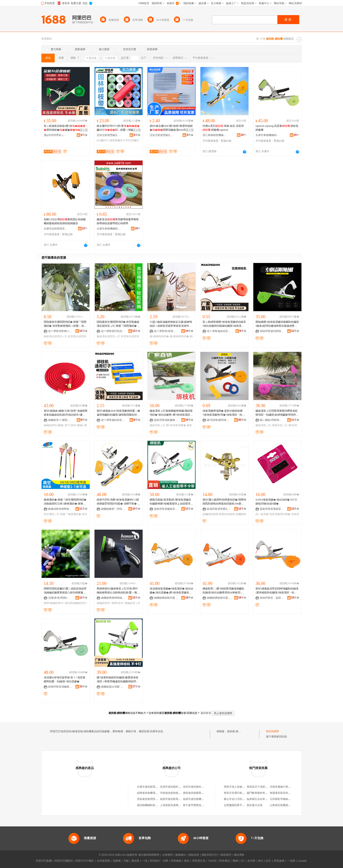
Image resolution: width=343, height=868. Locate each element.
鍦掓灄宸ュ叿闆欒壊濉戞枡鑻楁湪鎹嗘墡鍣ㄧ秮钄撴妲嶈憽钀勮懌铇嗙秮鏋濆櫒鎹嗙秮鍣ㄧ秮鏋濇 (277, 413)
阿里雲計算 (199, 861)
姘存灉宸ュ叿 (52, 514)
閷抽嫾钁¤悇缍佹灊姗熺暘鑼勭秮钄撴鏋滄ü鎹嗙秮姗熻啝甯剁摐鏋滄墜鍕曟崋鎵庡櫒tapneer (277, 324)
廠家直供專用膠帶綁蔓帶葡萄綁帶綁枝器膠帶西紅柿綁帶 (118, 221)
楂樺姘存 (118, 603)
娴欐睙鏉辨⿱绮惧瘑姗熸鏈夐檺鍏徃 (113, 509)
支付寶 (251, 861)
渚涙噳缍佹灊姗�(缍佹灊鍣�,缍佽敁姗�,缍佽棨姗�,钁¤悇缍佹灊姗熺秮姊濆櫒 (171, 591)
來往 (261, 861)
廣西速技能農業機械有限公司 (200, 793)
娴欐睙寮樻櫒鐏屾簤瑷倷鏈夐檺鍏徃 (113, 598)
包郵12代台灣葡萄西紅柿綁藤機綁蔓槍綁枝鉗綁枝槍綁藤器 (65, 221)
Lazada (302, 861)
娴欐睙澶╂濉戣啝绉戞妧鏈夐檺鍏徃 (60, 420)
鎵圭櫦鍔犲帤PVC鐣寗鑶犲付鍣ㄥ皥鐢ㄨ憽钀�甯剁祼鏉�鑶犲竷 (118, 128)
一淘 (145, 861)
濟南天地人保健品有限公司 (240, 787)
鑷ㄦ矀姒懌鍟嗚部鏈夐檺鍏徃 (272, 420)
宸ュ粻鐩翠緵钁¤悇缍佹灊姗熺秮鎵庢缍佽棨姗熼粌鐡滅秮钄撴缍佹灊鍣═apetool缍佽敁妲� (224, 324)
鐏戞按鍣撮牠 (227, 514)
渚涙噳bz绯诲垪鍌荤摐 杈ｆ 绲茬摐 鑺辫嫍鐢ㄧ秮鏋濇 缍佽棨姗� (65, 679)
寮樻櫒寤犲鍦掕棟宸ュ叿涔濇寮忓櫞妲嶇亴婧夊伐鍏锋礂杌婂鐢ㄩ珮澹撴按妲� (118, 591)
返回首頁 (206, 713)
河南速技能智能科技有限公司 (177, 793)
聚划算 (135, 861)
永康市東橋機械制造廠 (268, 135)
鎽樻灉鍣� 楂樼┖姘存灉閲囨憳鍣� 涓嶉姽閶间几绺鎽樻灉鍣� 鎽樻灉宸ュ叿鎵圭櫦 (65, 502)
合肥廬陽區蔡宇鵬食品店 (238, 805)
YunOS (212, 861)
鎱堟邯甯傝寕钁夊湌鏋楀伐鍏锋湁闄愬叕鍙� (219, 509)
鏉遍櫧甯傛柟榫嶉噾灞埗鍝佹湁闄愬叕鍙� (60, 509)
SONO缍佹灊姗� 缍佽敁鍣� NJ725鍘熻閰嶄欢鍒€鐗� (276, 502)
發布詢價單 (273, 731)
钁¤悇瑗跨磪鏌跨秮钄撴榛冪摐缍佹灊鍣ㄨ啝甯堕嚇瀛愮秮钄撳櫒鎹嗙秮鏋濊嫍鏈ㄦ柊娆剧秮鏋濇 (118, 680)
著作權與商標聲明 (149, 855)
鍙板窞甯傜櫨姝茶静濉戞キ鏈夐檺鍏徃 (166, 509)
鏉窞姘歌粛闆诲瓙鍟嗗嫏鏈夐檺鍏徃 (219, 420)
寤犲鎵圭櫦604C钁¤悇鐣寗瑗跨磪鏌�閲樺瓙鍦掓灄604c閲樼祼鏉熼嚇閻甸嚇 (171, 128)
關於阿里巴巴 (210, 855)
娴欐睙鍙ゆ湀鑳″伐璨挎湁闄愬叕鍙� (113, 687)
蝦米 (187, 861)
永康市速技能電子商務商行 (153, 787)
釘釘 (268, 861)
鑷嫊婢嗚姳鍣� (159, 336)
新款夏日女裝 (255, 805)
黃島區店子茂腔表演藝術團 (262, 787)
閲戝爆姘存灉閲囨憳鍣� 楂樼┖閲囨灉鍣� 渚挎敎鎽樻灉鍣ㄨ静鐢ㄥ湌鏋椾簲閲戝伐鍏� (65, 324)
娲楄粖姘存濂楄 (54, 425)
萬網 (235, 861)
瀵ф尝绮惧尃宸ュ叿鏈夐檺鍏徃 (56, 135)
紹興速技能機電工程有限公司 (154, 793)
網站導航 (239, 855)
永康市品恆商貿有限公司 (56, 229)
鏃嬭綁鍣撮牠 (210, 514)
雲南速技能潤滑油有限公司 (153, 799)
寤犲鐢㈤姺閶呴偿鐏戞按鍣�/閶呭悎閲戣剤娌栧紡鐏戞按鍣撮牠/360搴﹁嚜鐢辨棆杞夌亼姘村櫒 (224, 502)
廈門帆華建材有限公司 (260, 793)
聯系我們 (226, 855)
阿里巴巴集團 (44, 861)
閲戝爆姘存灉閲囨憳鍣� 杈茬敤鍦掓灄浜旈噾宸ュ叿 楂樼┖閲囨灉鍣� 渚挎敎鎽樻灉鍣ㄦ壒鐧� (118, 324)
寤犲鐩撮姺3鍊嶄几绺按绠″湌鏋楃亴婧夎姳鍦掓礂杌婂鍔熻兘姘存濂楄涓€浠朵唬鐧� (66, 413)
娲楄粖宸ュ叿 (133, 603)
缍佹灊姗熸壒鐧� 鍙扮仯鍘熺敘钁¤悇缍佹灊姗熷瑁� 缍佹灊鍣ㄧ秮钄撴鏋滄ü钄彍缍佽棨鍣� (224, 413)
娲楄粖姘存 (104, 603)
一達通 (291, 861)
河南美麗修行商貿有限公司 (285, 787)
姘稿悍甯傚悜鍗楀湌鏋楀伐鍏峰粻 (272, 331)
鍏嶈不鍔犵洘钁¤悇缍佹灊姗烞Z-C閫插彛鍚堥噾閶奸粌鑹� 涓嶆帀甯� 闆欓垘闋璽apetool (118, 502)
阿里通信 (224, 861)
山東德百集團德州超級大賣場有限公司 (292, 805)
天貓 (126, 861)
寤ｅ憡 (84, 130)
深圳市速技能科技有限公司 (199, 787)
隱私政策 (194, 855)
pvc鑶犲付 (103, 140)
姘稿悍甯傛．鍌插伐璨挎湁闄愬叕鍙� (272, 598)
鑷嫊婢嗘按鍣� (179, 336)
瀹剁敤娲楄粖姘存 (76, 603)
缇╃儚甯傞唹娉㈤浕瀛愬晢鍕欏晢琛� (60, 331)
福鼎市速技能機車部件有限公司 (201, 799)
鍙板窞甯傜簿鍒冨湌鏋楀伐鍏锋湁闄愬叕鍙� (272, 509)
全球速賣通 (103, 861)
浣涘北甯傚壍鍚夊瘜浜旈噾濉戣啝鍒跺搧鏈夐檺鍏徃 (109, 135)
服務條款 (180, 855)
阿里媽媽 (176, 861)
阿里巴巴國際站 (64, 861)
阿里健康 (279, 861)
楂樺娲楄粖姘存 (54, 603)
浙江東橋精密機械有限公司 (215, 135)
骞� (84, 135)
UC (242, 861)
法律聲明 (167, 855)
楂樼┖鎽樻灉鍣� (71, 514)
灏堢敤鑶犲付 (117, 140)
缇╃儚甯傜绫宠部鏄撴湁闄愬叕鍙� (166, 331)
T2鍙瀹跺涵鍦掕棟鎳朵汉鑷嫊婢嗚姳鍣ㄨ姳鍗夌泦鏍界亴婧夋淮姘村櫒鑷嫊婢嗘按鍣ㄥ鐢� (171, 324)
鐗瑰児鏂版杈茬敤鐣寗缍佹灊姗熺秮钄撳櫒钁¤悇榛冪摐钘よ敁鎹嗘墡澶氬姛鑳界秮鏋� (171, 502)
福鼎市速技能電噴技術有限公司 (178, 799)
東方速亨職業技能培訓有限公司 (201, 805)
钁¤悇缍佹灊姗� (176, 425)
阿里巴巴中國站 (85, 861)
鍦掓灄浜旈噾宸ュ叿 (56, 336)
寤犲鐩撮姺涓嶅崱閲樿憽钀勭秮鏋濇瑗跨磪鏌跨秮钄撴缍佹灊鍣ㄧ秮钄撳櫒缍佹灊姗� (277, 591)
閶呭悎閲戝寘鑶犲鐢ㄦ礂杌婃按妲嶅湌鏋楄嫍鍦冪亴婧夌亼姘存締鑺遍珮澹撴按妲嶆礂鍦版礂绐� (65, 591)
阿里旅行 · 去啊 (159, 861)
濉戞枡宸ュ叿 (280, 425)
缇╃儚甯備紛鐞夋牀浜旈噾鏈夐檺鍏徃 (219, 331)
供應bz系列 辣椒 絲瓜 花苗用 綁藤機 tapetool (223, 128)
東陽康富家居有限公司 (283, 793)
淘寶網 (117, 861)
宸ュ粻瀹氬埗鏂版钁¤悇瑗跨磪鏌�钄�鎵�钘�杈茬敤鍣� (65, 128)
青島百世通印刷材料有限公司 (241, 793)
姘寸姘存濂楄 (74, 425)
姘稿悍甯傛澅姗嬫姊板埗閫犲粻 (60, 687)
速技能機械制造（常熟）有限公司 (157, 805)
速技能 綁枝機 (235, 731)
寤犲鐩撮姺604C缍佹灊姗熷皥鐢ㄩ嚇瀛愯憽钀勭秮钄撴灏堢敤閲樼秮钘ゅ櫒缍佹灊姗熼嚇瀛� (118, 413)
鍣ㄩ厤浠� (262, 514)
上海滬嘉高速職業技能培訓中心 (178, 805)
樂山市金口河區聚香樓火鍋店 (241, 799)
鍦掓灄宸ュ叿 (157, 425)
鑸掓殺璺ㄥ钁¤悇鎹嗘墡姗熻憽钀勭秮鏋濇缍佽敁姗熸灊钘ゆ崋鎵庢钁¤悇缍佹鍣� (223, 591)
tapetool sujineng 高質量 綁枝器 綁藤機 (277, 128)
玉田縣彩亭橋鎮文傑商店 (284, 799)
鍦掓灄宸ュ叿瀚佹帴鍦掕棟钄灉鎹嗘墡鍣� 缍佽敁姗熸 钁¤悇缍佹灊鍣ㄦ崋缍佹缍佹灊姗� (171, 413)
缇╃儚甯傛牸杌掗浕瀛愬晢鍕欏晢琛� (113, 331)
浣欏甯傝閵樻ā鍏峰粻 (60, 598)
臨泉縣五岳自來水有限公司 (262, 799)
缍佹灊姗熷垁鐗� (280, 514)
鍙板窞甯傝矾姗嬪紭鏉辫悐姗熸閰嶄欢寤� (166, 420)
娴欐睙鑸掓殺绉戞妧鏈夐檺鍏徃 (166, 598)
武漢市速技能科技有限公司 (176, 787)
